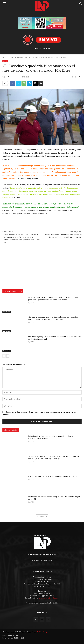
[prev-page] (4, 356)
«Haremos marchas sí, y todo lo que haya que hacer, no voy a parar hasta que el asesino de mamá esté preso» (53, 299)
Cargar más (42, 516)
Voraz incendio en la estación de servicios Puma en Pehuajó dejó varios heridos (63, 236)
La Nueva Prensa (14, 77)
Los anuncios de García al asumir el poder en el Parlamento (52, 476)
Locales (10, 58)
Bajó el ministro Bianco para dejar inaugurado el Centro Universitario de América (51, 437)
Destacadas (7, 312)
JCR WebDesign (42, 632)
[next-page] (8, 356)
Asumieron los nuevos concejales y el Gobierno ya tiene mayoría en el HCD (55, 498)
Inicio (4, 58)
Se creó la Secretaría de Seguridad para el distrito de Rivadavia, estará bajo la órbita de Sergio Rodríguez (54, 458)
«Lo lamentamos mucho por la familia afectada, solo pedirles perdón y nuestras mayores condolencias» (53, 318)
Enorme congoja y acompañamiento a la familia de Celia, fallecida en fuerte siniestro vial (55, 338)
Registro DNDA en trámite (11, 635)
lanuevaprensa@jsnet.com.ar (49, 598)
